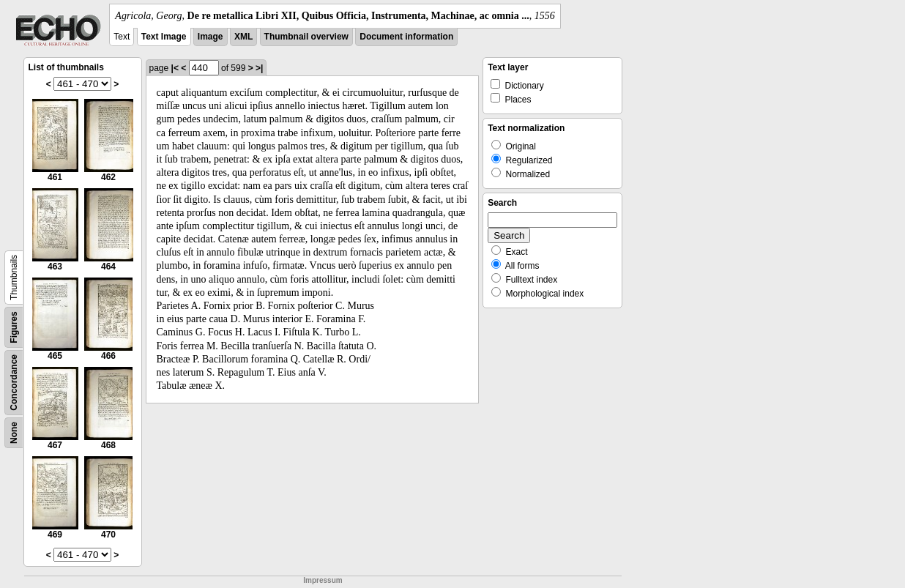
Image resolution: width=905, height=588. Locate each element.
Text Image (164, 37)
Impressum (323, 580)
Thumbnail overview (306, 37)
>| (259, 68)
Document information (406, 37)
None (14, 433)
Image (211, 37)
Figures (14, 327)
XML (243, 37)
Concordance (14, 383)
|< (175, 68)
